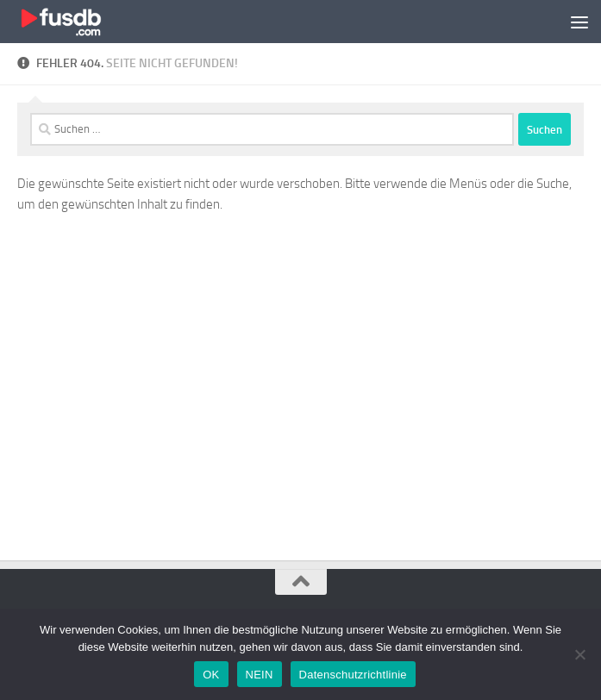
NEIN (260, 675)
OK (211, 675)
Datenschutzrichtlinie (353, 675)
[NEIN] (579, 654)
